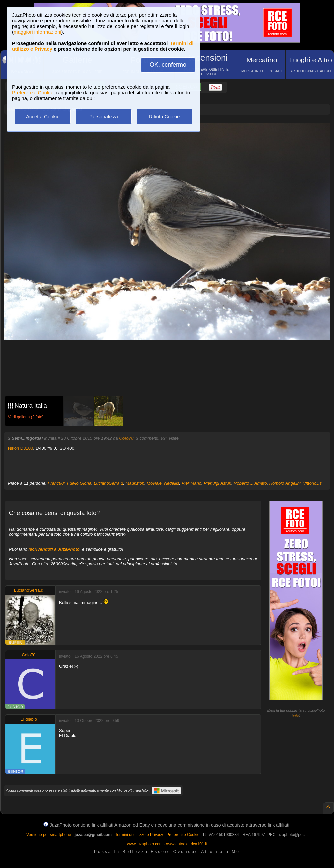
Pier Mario (192, 483)
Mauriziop (135, 483)
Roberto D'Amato (250, 483)
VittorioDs (312, 483)
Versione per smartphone (49, 835)
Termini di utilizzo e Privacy (139, 835)
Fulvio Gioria (79, 483)
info (296, 715)
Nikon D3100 (20, 448)
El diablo (29, 719)
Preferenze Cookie (33, 93)
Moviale (154, 483)
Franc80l (56, 483)
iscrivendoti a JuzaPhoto (54, 549)
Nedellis (171, 483)
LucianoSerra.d (108, 483)
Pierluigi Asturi (218, 483)
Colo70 (126, 438)
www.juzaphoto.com (145, 844)
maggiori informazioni (37, 32)
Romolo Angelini (285, 483)
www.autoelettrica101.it (186, 844)
